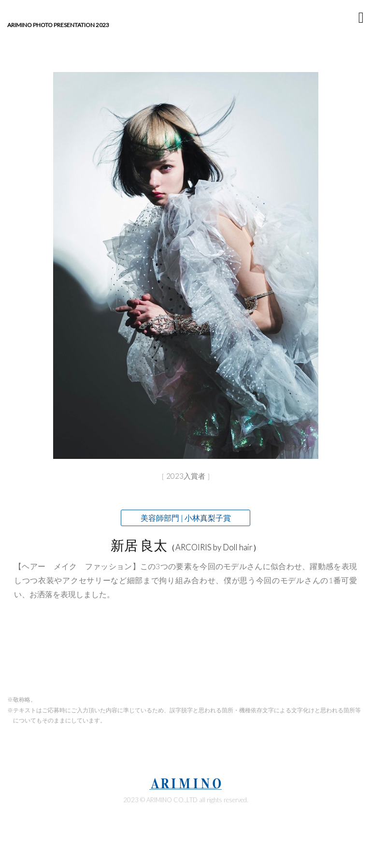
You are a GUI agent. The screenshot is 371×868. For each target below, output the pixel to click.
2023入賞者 (186, 476)
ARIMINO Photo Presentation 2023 (58, 25)
